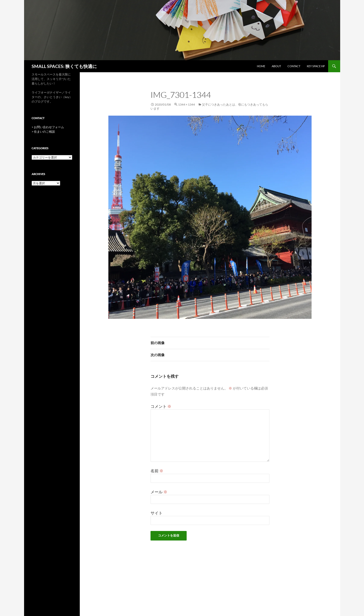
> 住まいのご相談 (43, 132)
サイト (157, 513)
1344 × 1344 (187, 104)
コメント (161, 406)
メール (159, 492)
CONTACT (294, 66)
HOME (261, 66)
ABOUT (276, 66)
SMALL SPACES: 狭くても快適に (64, 66)
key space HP (316, 66)
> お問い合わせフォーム (48, 127)
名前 (157, 471)
